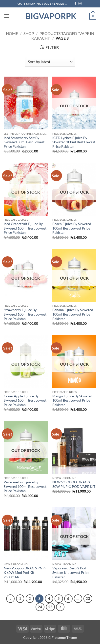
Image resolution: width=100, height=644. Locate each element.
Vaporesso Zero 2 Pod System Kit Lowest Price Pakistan (71, 572)
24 (40, 607)
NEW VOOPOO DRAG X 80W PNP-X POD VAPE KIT (74, 484)
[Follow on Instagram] (80, 4)
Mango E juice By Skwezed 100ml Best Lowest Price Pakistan (72, 400)
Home (12, 33)
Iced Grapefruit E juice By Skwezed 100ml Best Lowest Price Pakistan (25, 228)
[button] (7, 16)
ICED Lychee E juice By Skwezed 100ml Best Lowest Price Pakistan (74, 142)
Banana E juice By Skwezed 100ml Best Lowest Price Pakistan (73, 314)
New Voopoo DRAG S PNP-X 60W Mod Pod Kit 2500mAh (25, 572)
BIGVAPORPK (50, 16)
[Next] (60, 607)
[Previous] (10, 599)
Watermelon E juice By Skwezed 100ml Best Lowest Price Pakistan (25, 486)
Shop (29, 33)
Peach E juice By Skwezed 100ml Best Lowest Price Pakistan (72, 228)
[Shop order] (50, 62)
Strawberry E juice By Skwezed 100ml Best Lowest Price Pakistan (25, 314)
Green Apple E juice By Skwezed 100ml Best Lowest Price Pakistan (25, 400)
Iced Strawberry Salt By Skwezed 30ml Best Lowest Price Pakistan (24, 142)
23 (88, 598)
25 (50, 607)
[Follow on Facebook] (75, 4)
